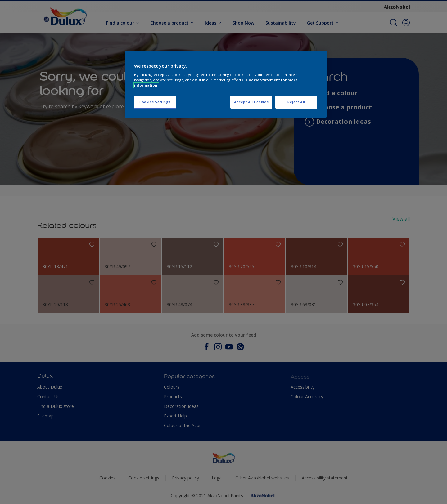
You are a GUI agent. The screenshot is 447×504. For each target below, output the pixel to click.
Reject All (296, 102)
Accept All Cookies (251, 102)
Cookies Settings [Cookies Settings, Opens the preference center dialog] (155, 102)
